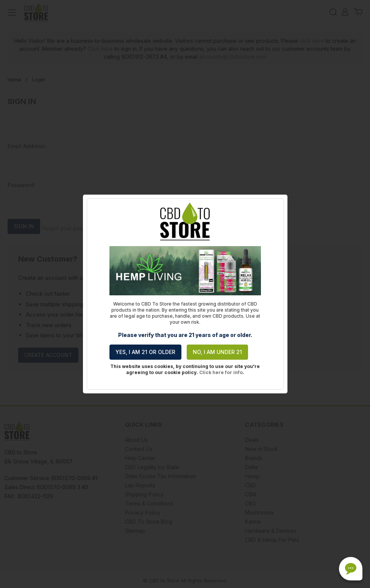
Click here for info (221, 372)
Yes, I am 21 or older (145, 352)
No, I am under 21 (217, 352)
